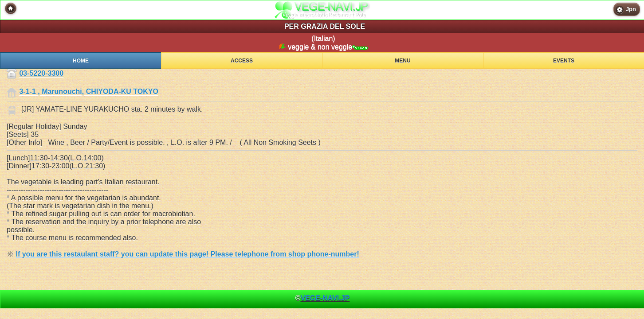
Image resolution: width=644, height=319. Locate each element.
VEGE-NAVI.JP (325, 298)
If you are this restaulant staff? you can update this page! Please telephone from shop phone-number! (187, 254)
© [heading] (323, 298)
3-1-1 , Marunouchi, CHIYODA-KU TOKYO (89, 92)
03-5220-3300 (41, 74)
